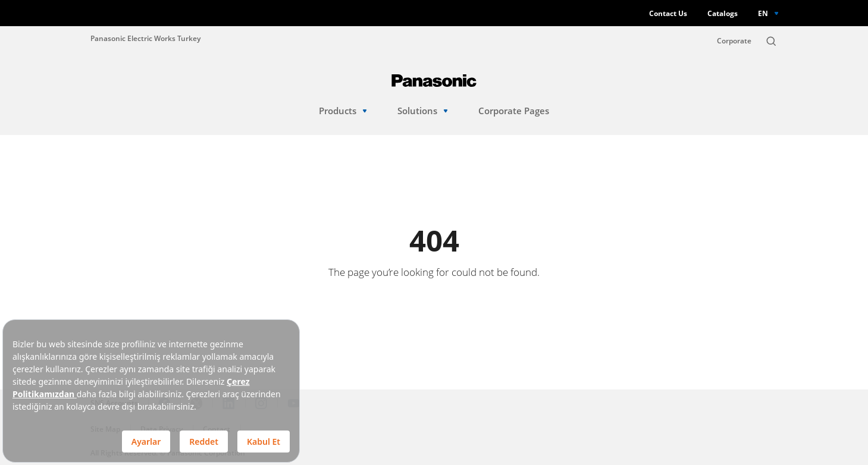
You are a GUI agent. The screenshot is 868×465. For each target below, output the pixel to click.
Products (343, 111)
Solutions (423, 111)
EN (763, 13)
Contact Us (668, 13)
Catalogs (723, 13)
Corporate (734, 41)
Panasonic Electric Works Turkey (145, 38)
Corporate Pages (514, 111)
